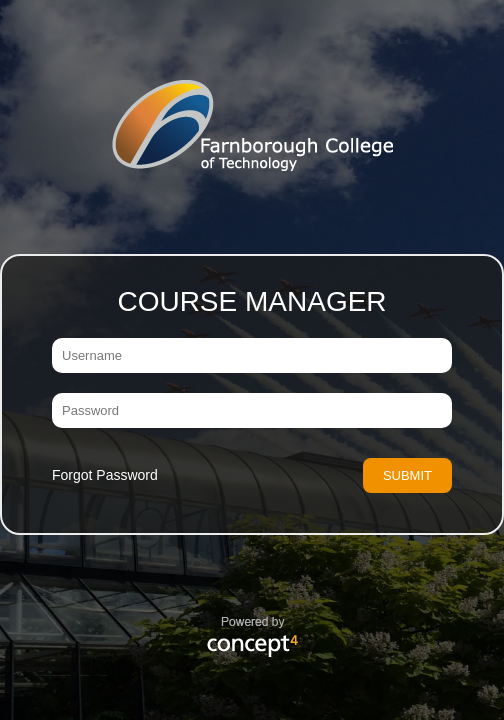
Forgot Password (105, 475)
